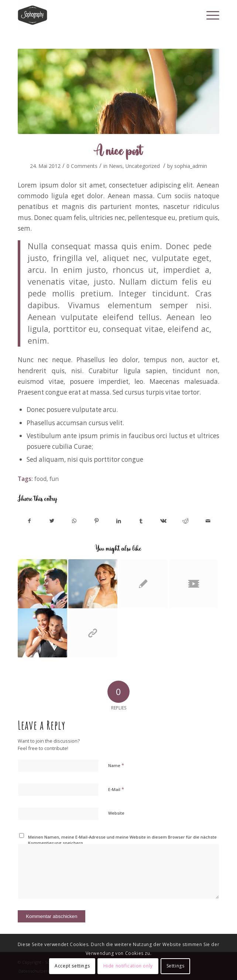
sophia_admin (191, 166)
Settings (176, 966)
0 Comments (82, 166)
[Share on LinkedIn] (119, 521)
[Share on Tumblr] (141, 521)
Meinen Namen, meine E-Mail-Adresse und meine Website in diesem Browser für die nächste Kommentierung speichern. (122, 840)
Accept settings (72, 966)
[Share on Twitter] (52, 521)
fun (54, 479)
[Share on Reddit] (186, 521)
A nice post (119, 150)
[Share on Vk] (163, 521)
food (40, 479)
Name (116, 765)
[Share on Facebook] (29, 521)
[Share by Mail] (208, 521)
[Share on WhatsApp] (74, 521)
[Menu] (209, 15)
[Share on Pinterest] (96, 521)
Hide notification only (128, 966)
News (116, 166)
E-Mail (116, 789)
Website (116, 813)
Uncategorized (143, 166)
